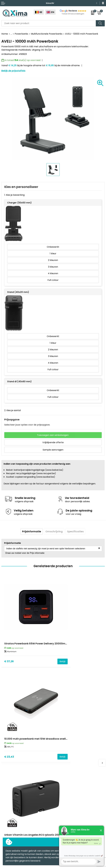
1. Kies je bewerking (14, 195)
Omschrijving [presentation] (54, 531)
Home (5, 34)
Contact (59, 747)
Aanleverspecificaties (66, 772)
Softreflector (8, 807)
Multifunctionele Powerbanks (47, 34)
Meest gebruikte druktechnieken (72, 763)
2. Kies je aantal (12, 410)
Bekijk (45, 644)
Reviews (73, 11)
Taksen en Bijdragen (65, 768)
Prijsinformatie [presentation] (32, 531)
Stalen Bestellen (63, 776)
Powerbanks (21, 34)
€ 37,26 (9, 644)
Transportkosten (64, 780)
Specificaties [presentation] (75, 531)
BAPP (57, 784)
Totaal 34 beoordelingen (73, 14)
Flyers (58, 759)
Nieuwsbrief (61, 755)
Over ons (59, 751)
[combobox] (49, 23)
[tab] (32, 531)
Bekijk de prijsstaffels (13, 71)
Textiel (5, 798)
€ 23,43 (61, 644)
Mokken (6, 802)
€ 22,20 (9, 722)
